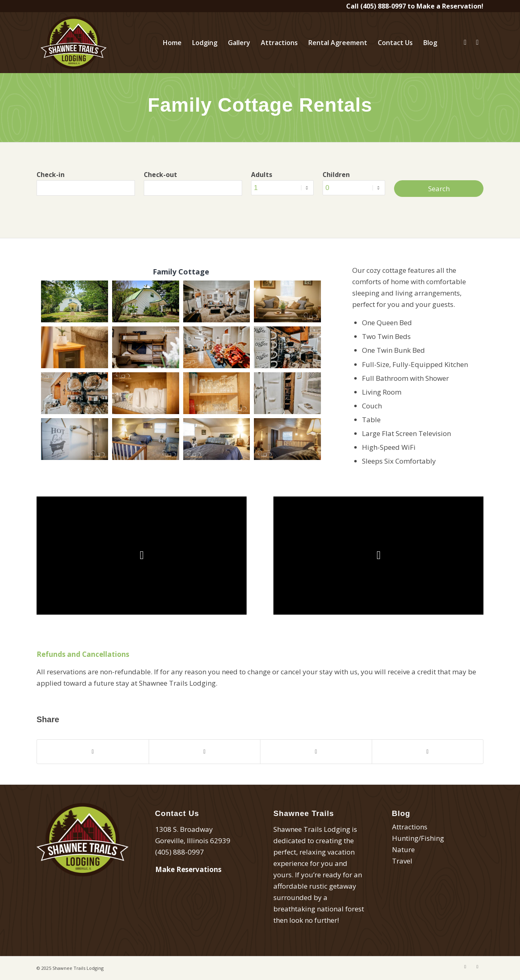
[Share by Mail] (428, 752)
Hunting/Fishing (418, 838)
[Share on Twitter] (205, 752)
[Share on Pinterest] (316, 752)
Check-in (51, 175)
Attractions (410, 827)
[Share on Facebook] (93, 752)
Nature (403, 849)
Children (336, 175)
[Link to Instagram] (477, 42)
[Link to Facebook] (465, 42)
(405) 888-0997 (383, 6)
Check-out (160, 175)
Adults (262, 175)
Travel (402, 861)
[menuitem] (172, 43)
